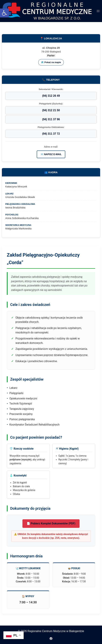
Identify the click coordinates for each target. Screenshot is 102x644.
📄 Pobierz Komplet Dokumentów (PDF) (51, 523)
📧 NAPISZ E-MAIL (51, 154)
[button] (4, 13)
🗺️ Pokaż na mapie (51, 62)
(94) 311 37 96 (51, 119)
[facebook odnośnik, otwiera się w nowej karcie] (51, 638)
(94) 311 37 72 (51, 134)
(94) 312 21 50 (51, 110)
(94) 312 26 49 (51, 96)
